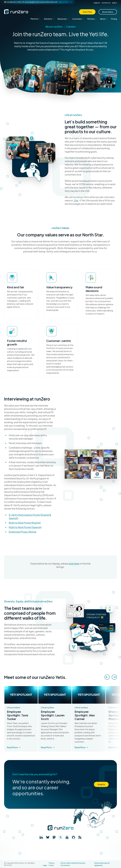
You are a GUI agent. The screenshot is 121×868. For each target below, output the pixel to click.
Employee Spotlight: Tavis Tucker (18, 715)
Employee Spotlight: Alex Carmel (85, 715)
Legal (45, 865)
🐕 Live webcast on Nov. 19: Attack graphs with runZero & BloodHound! (38, 2)
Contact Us (106, 3)
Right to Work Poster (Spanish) (25, 527)
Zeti (76, 200)
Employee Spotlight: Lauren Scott (53, 715)
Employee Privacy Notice (23, 532)
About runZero (54, 26)
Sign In (114, 3)
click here (74, 564)
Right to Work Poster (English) (25, 523)
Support (97, 3)
